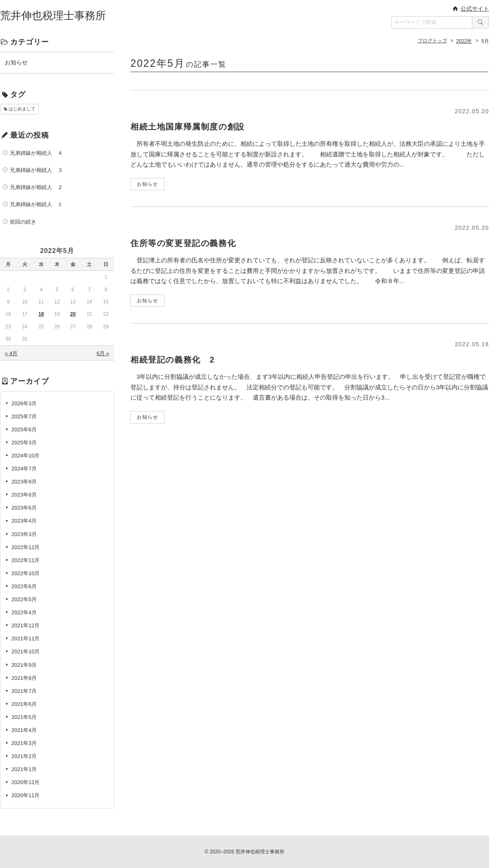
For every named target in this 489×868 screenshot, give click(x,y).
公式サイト (475, 9)
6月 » (103, 353)
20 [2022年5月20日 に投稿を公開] (73, 314)
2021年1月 (24, 769)
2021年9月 (24, 665)
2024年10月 (25, 456)
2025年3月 (24, 443)
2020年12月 (25, 782)
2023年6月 (24, 508)
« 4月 (11, 353)
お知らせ (16, 62)
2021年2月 (24, 756)
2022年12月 (25, 547)
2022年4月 (24, 612)
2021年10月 (25, 652)
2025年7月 (24, 416)
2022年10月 (25, 573)
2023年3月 (24, 534)
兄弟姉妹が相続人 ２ (36, 187)
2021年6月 (24, 704)
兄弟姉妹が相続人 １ (36, 204)
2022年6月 (24, 586)
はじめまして (22, 109)
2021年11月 (25, 638)
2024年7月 (24, 469)
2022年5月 (24, 599)
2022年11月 (25, 560)
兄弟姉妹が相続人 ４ (36, 153)
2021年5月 (24, 717)
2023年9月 (24, 482)
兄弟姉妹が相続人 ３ (36, 170)
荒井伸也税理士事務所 (53, 15)
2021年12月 (25, 625)
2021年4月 (24, 730)
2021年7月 (24, 691)
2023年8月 (24, 495)
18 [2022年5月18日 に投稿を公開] (41, 314)
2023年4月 (24, 521)
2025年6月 (24, 430)
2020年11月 (25, 795)
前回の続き (23, 222)
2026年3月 (24, 403)
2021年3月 (24, 743)
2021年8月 (24, 678)
